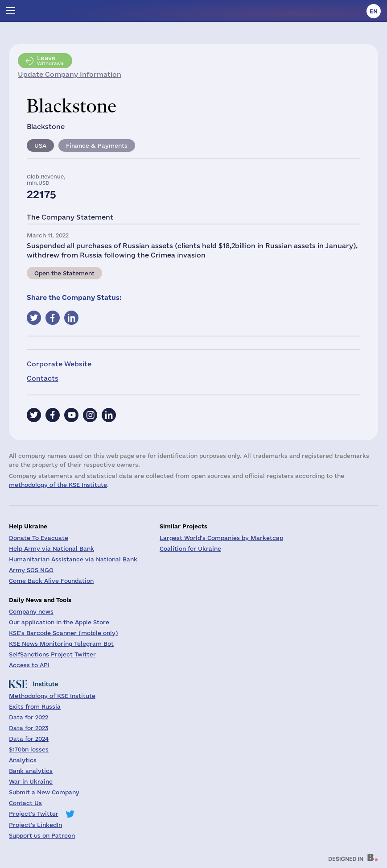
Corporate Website (59, 364)
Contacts (43, 378)
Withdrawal (51, 60)
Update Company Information (70, 74)
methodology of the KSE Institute (58, 485)
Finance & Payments (97, 145)
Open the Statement (64, 273)
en (374, 11)
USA (40, 145)
